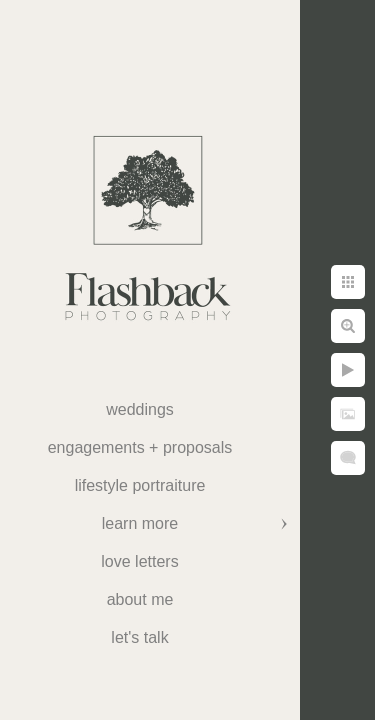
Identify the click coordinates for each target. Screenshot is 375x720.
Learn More (140, 523)
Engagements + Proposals (140, 447)
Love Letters (139, 561)
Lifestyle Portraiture (140, 485)
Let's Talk (139, 637)
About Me (140, 599)
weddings (140, 409)
